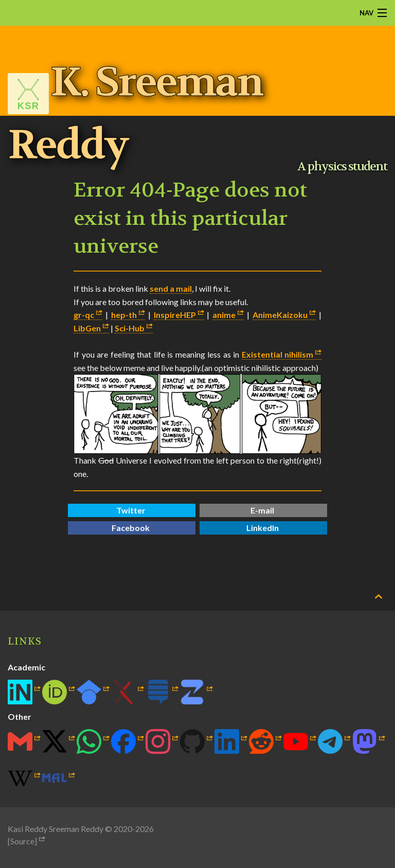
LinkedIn (263, 528)
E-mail (262, 510)
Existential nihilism (278, 354)
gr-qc (84, 315)
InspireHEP (175, 315)
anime (224, 315)
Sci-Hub (130, 328)
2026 (145, 829)
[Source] (22, 841)
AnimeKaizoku (280, 315)
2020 (123, 829)
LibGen (87, 328)
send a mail (171, 288)
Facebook (131, 528)
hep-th (124, 315)
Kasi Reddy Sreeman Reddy (56, 829)
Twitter (131, 510)
